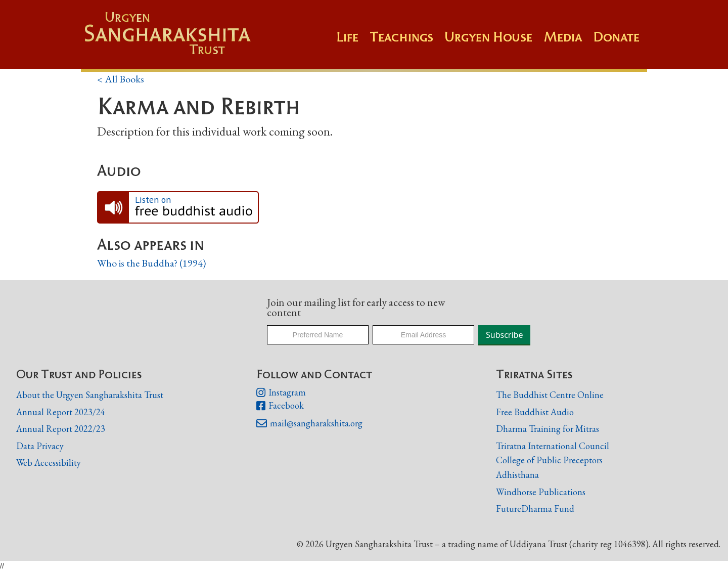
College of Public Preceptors (549, 460)
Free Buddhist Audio (535, 412)
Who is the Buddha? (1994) (151, 263)
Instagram (281, 393)
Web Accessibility (49, 463)
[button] (407, 42)
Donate (616, 37)
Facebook (280, 406)
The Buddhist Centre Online (550, 395)
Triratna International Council (553, 446)
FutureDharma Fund (535, 509)
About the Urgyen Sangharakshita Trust (90, 395)
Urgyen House (488, 37)
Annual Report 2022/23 (61, 429)
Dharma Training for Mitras (548, 429)
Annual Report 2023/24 (61, 412)
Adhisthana (517, 475)
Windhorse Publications (541, 492)
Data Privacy (40, 446)
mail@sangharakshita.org (309, 424)
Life (347, 37)
